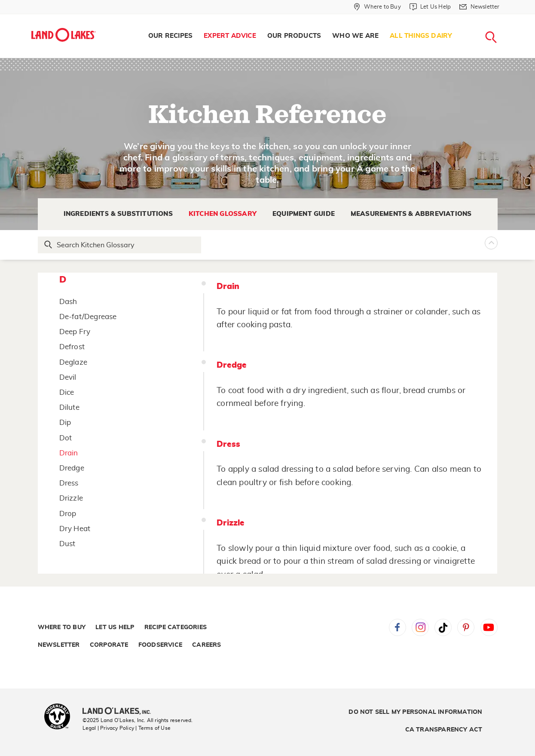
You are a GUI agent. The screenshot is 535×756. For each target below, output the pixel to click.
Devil (68, 377)
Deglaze (73, 362)
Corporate (109, 645)
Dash (68, 302)
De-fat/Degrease (88, 317)
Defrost (72, 347)
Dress (69, 483)
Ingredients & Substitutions (118, 214)
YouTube (489, 627)
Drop (68, 514)
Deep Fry (75, 332)
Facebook (397, 627)
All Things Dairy (421, 36)
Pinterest (466, 627)
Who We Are (355, 36)
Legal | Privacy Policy (108, 728)
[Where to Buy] (377, 7)
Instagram (420, 627)
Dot (66, 438)
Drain (69, 453)
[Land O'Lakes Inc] (120, 712)
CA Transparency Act (444, 730)
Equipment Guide (304, 214)
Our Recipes (170, 36)
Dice (67, 392)
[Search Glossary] (120, 245)
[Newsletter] (479, 7)
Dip (65, 423)
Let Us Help (115, 627)
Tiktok (443, 627)
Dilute (69, 407)
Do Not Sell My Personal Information (415, 712)
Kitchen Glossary (223, 214)
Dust (67, 544)
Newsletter (59, 645)
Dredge (72, 468)
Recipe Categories (176, 627)
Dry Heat (75, 529)
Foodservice (160, 645)
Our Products (294, 36)
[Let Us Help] (430, 7)
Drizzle (71, 498)
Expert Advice (230, 36)
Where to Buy (62, 627)
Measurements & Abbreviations (411, 214)
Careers (206, 645)
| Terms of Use (153, 728)
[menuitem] (170, 36)
